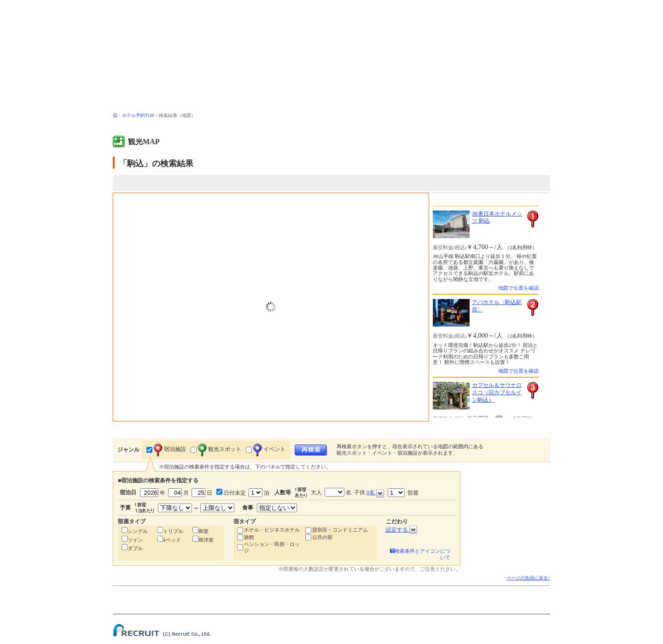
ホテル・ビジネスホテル (272, 530)
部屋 (403, 493)
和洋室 (206, 540)
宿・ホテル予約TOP (133, 115)
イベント (269, 449)
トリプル (173, 531)
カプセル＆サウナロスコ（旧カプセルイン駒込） (497, 392)
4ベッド (172, 540)
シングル (138, 531)
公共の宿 (322, 537)
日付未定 (234, 493)
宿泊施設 (170, 449)
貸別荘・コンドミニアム (340, 530)
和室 (204, 531)
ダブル (135, 548)
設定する (401, 530)
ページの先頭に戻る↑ (528, 578)
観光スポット (220, 449)
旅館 (249, 537)
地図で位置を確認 (518, 288)
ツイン (135, 540)
